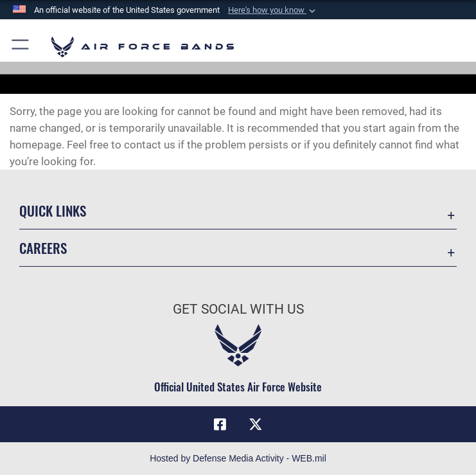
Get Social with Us (238, 309)
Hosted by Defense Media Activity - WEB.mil (238, 458)
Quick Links (53, 211)
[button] (273, 10)
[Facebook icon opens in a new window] (220, 424)
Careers (43, 248)
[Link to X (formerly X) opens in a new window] (256, 424)
